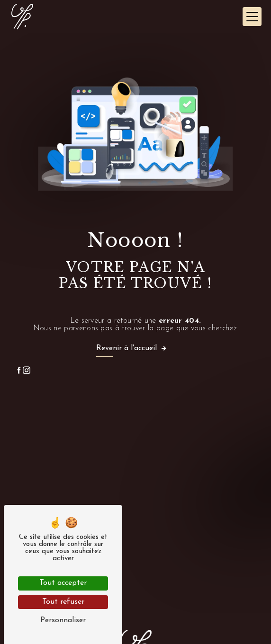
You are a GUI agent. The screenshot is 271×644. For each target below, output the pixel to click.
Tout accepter (63, 583)
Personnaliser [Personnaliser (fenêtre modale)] (63, 620)
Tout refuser (63, 602)
